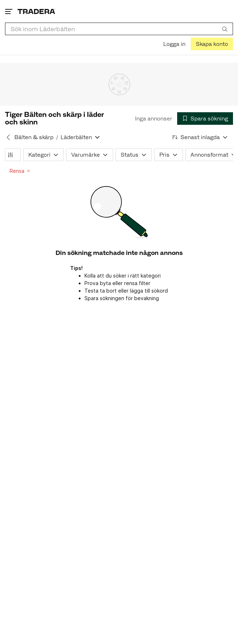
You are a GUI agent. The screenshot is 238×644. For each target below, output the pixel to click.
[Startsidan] (36, 11)
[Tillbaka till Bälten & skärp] (8, 137)
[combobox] (119, 29)
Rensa (20, 171)
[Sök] (225, 29)
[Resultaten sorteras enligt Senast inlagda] (200, 137)
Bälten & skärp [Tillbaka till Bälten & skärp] (34, 137)
